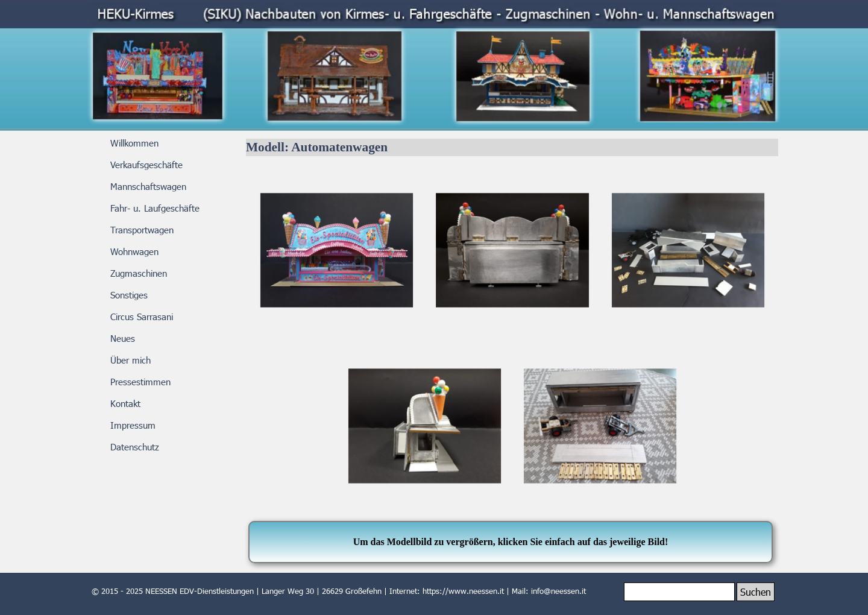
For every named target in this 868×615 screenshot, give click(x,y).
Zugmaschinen (139, 273)
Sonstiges (129, 295)
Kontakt (125, 403)
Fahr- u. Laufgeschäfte (155, 208)
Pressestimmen (140, 382)
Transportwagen (142, 230)
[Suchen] (679, 592)
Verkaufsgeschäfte (146, 165)
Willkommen (134, 143)
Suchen (756, 592)
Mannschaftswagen (148, 186)
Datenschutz (135, 447)
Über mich (131, 360)
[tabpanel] (511, 542)
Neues (123, 338)
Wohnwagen (134, 251)
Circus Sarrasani (142, 317)
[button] (337, 251)
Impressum (133, 425)
